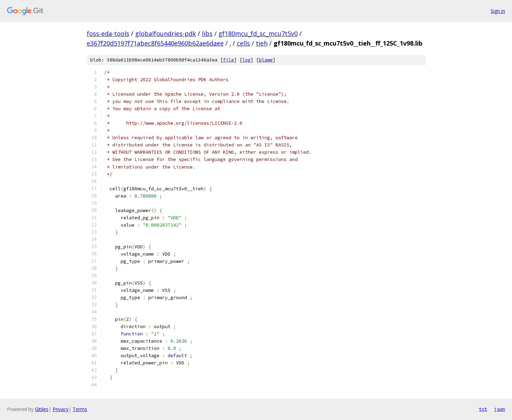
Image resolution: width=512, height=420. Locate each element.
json (500, 409)
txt (483, 409)
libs (207, 34)
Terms (80, 409)
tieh (262, 43)
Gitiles (42, 409)
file (229, 60)
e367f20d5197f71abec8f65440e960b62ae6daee (155, 43)
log (246, 60)
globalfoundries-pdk (166, 34)
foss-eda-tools (108, 34)
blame (266, 60)
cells (243, 43)
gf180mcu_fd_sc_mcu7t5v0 (258, 34)
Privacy (60, 409)
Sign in (498, 11)
